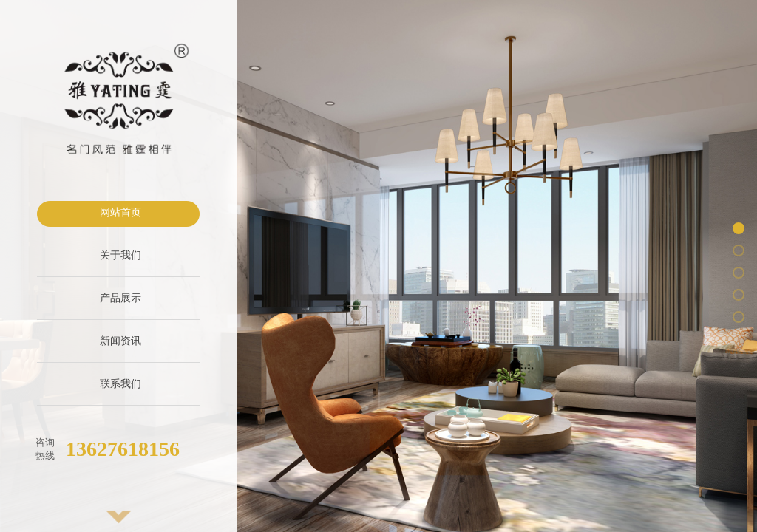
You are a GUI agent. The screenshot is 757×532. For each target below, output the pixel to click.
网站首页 (120, 212)
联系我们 (120, 384)
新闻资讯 (120, 341)
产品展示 (120, 298)
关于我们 (120, 255)
